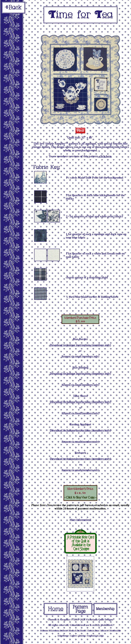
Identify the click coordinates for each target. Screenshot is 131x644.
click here (105, 156)
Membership (115, 630)
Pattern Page (93, 630)
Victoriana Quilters (58, 630)
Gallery (74, 636)
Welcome (44, 630)
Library (104, 630)
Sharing (82, 636)
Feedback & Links (95, 636)
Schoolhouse (63, 636)
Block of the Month (77, 630)
